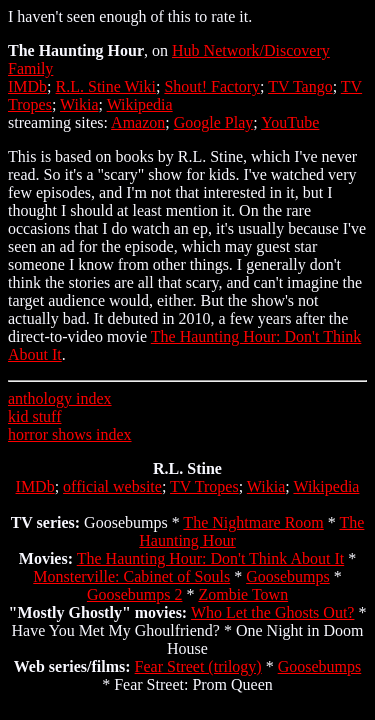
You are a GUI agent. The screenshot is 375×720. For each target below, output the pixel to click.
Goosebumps (288, 576)
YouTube (290, 122)
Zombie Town (243, 594)
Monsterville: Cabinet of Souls (131, 576)
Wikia (79, 104)
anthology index (60, 398)
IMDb (27, 86)
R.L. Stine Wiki (106, 86)
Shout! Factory (212, 86)
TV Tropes (204, 486)
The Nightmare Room (253, 522)
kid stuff (34, 416)
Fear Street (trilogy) (198, 666)
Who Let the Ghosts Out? (273, 612)
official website (112, 486)
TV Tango (300, 86)
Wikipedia (140, 104)
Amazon (138, 122)
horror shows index (70, 434)
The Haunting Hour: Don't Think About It (210, 558)
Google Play (214, 122)
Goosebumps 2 (135, 594)
